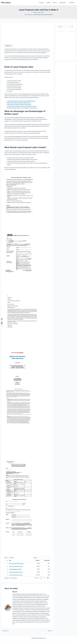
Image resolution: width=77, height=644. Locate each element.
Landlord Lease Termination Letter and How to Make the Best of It (22, 101)
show (11, 46)
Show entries (9, 558)
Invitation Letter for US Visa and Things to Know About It (20, 104)
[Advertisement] (14, 35)
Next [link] (48, 578)
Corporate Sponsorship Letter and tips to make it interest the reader (23, 106)
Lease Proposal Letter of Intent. (16, 572)
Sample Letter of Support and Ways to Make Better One (20, 103)
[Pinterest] (2, 323)
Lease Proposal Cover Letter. (16, 569)
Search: (34, 558)
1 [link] (41, 578)
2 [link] (44, 578)
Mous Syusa (6, 3)
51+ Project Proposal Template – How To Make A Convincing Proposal (23, 108)
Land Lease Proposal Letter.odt (16, 566)
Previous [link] (37, 578)
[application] (67, 3)
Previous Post (5, 631)
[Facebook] (2, 319)
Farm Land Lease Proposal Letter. (17, 564)
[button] (6, 560)
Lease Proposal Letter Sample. (16, 575)
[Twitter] (2, 321)
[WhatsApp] (2, 325)
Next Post (50, 631)
